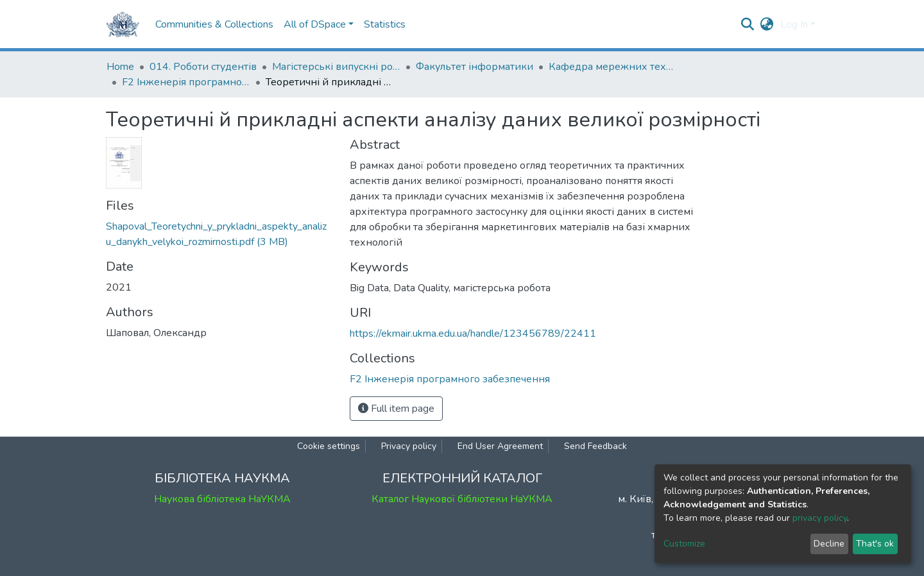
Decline (829, 544)
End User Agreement (500, 446)
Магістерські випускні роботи (336, 67)
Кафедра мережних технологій (613, 67)
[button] (767, 24)
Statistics (385, 24)
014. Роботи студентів (203, 67)
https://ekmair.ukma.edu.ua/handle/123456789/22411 (473, 334)
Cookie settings (329, 446)
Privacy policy (409, 446)
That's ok (875, 544)
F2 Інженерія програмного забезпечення (186, 82)
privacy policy (820, 518)
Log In (794, 24)
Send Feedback (595, 446)
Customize (684, 544)
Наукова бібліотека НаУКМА (222, 499)
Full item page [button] (396, 409)
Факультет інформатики (475, 67)
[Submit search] (748, 24)
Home (120, 67)
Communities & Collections (214, 24)
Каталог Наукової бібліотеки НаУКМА (462, 499)
